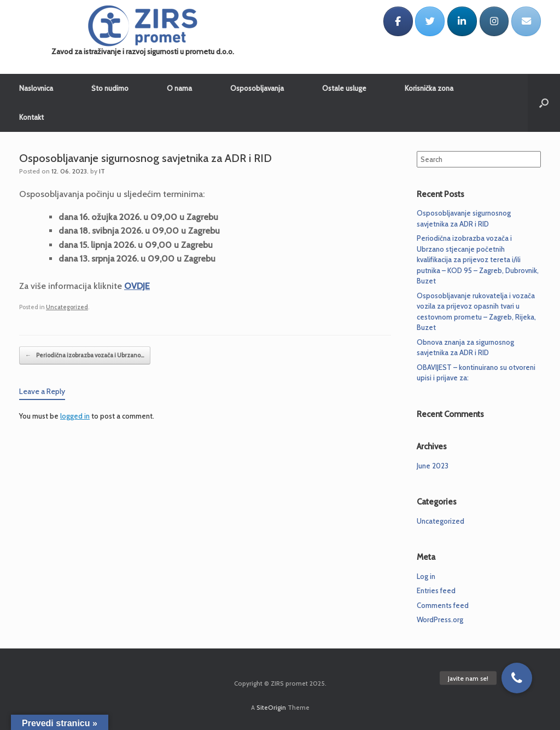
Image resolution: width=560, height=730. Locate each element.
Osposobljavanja (257, 88)
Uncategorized (67, 307)
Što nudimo (110, 88)
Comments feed (443, 605)
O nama (179, 88)
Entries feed (436, 590)
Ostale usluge (344, 88)
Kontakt (31, 117)
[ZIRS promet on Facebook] (398, 21)
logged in (75, 416)
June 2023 (433, 466)
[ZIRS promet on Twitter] (430, 21)
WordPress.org (440, 619)
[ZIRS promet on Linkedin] (462, 21)
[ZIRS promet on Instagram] (494, 21)
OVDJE (137, 286)
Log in (426, 576)
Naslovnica (36, 88)
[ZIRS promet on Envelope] (526, 21)
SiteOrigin (271, 708)
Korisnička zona (429, 88)
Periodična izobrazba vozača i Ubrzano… (85, 356)
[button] (517, 678)
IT (102, 171)
